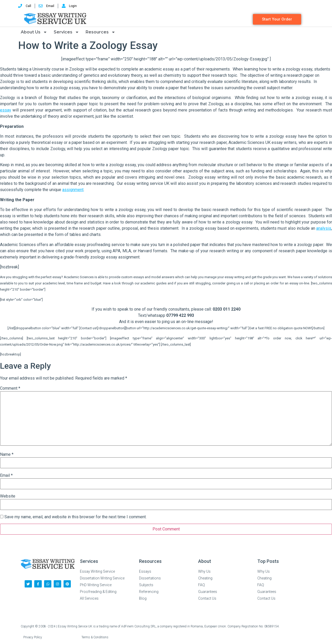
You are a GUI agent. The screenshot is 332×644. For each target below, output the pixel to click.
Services (66, 32)
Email (6, 475)
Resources (101, 32)
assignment (73, 190)
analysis (324, 228)
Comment (10, 388)
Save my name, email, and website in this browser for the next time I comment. (75, 517)
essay (6, 110)
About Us (34, 32)
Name (7, 454)
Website (8, 496)
